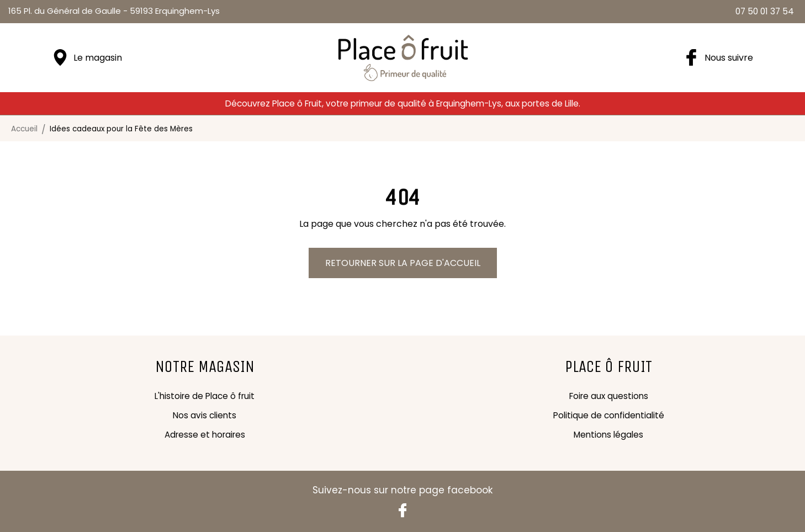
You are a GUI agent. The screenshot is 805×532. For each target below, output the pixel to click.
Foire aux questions (609, 396)
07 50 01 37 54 (765, 11)
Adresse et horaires (205, 435)
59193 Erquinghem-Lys (114, 11)
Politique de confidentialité (609, 415)
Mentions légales (608, 435)
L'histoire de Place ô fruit (205, 396)
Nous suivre (729, 58)
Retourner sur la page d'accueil (403, 263)
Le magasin (98, 58)
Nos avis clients (205, 415)
